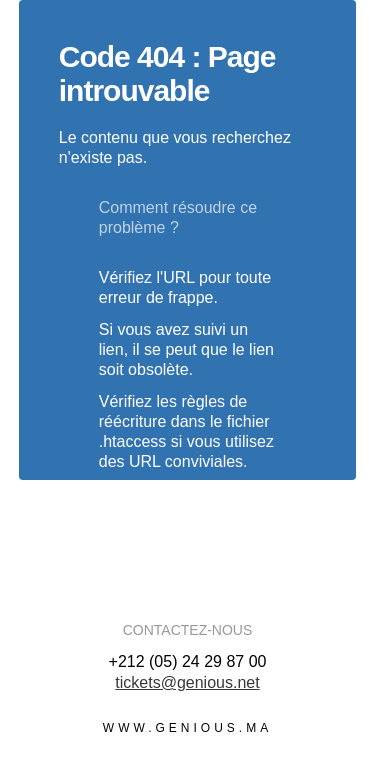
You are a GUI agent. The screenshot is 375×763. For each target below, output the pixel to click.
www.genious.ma (187, 728)
